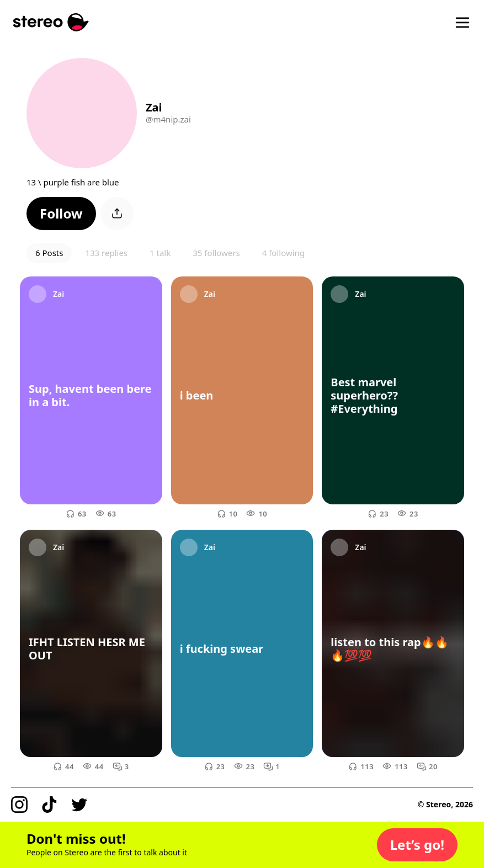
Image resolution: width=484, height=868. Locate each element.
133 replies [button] (106, 253)
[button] (61, 214)
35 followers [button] (216, 253)
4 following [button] (283, 253)
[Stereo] (51, 22)
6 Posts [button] (49, 253)
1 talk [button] (160, 253)
